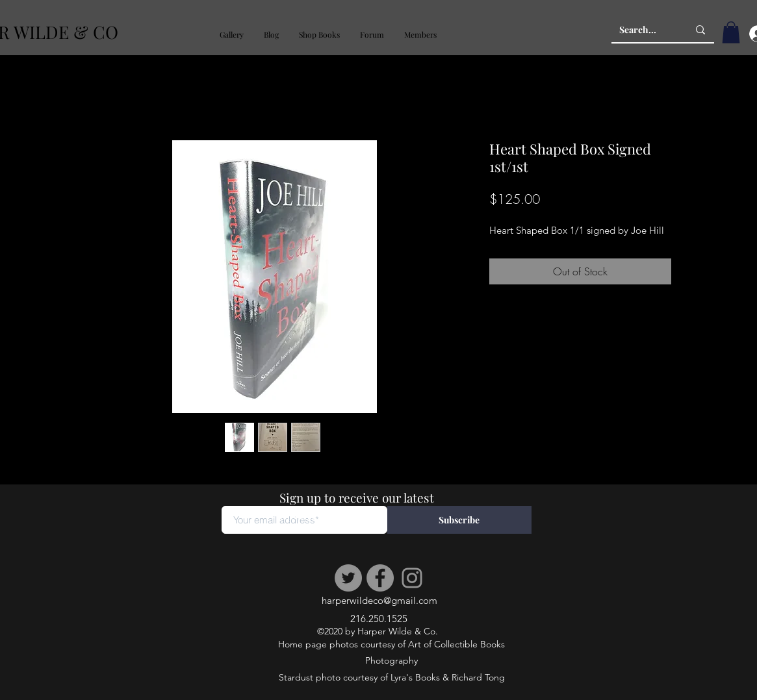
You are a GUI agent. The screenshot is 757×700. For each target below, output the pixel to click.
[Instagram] (412, 578)
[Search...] (644, 30)
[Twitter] (348, 578)
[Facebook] (380, 578)
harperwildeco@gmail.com (379, 600)
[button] (231, 35)
